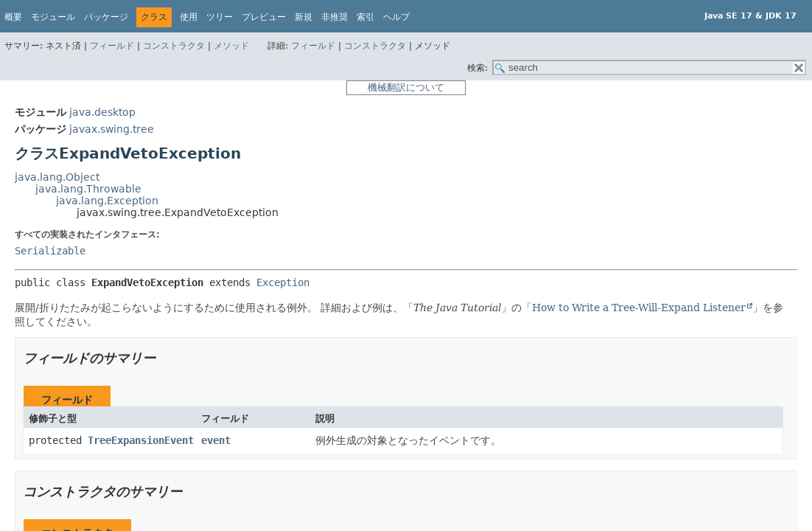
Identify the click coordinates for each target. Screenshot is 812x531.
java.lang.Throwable (88, 189)
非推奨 (335, 17)
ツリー (220, 17)
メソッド (231, 46)
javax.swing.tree (112, 129)
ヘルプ (396, 17)
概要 (13, 17)
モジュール (53, 17)
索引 (365, 17)
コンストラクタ (174, 46)
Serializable (50, 251)
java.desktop (102, 112)
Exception (283, 282)
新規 (304, 17)
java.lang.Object (57, 177)
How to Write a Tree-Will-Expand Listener (639, 308)
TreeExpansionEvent (141, 440)
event (216, 440)
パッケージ (106, 17)
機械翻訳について (406, 87)
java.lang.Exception (107, 201)
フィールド (112, 46)
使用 (189, 17)
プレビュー (264, 17)
